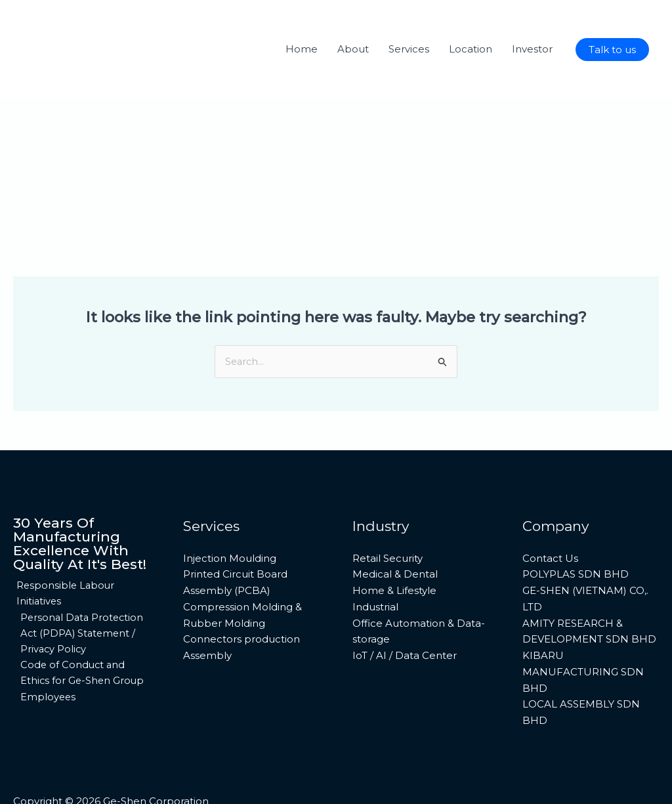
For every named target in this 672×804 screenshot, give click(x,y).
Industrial (375, 567)
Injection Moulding (230, 518)
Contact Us (550, 518)
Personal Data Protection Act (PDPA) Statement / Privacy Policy (82, 594)
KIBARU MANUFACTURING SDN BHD (583, 632)
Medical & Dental (395, 535)
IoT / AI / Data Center (405, 616)
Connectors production (241, 600)
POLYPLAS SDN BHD (576, 535)
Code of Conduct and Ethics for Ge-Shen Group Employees (81, 643)
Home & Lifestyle (394, 551)
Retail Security (388, 518)
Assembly (207, 616)
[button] (612, 50)
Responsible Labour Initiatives (63, 554)
